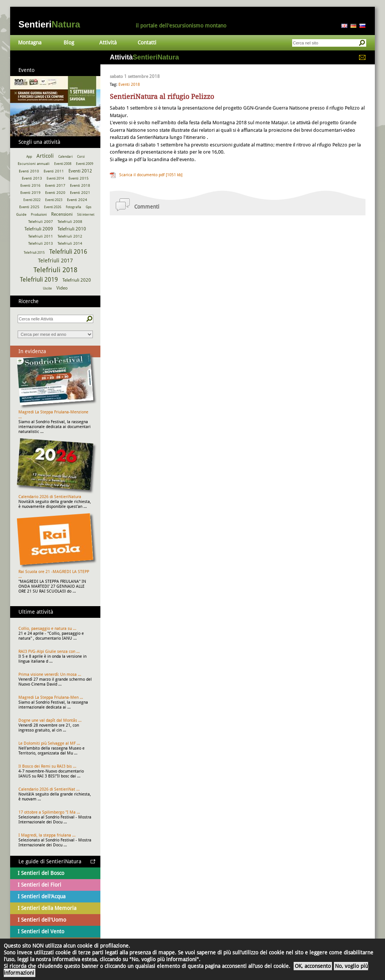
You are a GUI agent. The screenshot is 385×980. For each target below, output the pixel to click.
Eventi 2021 (80, 193)
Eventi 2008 (63, 164)
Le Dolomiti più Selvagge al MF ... (49, 743)
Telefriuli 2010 (72, 229)
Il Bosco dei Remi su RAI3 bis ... (47, 766)
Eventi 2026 (53, 207)
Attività (108, 43)
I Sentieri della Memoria (47, 908)
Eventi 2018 (129, 85)
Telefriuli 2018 (55, 270)
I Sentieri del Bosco (41, 873)
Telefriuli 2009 (39, 229)
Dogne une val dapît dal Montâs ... (50, 720)
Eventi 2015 (79, 178)
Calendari (65, 157)
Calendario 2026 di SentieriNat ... (49, 789)
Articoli (45, 156)
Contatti (147, 43)
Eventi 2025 (29, 207)
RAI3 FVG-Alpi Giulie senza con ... (49, 652)
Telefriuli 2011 (41, 236)
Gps (89, 207)
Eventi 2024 (77, 200)
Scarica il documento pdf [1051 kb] (151, 175)
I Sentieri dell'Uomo (42, 920)
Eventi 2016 (30, 185)
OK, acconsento (313, 966)
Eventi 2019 (30, 193)
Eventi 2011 (54, 171)
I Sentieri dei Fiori (39, 885)
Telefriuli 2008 (70, 222)
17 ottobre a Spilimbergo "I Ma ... (49, 812)
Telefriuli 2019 (39, 280)
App (29, 157)
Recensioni (62, 214)
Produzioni (39, 215)
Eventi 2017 (55, 185)
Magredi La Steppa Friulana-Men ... (51, 697)
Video (62, 288)
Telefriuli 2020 (77, 280)
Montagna (30, 43)
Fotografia (74, 207)
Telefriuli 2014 (70, 243)
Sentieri (49, 24)
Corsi (81, 157)
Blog (69, 43)
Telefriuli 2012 (70, 236)
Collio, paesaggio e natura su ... (47, 629)
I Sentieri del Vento (41, 931)
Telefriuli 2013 (41, 243)
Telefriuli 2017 (55, 261)
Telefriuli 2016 (68, 252)
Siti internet (86, 215)
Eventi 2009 (85, 164)
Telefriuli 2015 (34, 253)
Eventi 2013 (32, 178)
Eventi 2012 (80, 171)
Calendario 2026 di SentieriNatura (50, 497)
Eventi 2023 (54, 200)
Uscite (47, 288)
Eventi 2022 (32, 200)
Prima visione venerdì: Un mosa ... (50, 674)
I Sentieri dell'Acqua (42, 896)
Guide (21, 214)
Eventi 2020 (55, 193)
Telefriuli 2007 (41, 222)
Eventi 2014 (55, 178)
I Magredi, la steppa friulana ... (47, 835)
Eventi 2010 (29, 171)
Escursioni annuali (34, 164)
